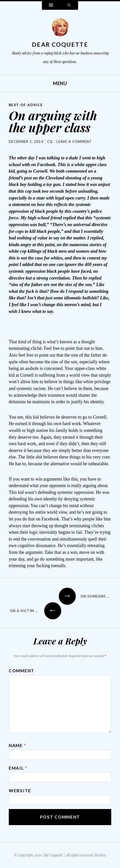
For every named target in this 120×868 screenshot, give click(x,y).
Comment (22, 671)
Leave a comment (74, 142)
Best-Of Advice (26, 105)
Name (17, 745)
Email (18, 768)
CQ (50, 142)
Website (20, 791)
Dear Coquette (60, 44)
